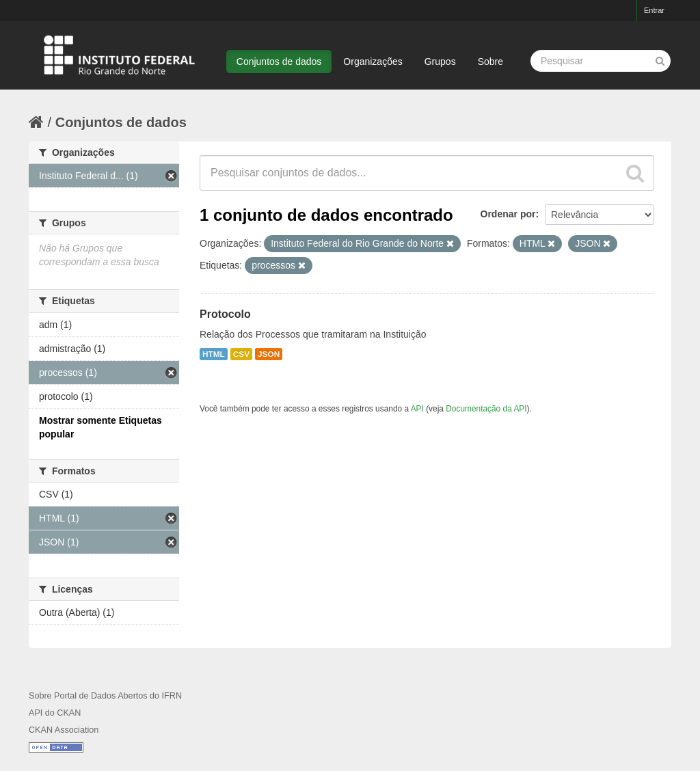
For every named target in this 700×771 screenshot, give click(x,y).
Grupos (440, 62)
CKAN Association (64, 730)
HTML (214, 354)
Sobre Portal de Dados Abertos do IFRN (105, 696)
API (417, 409)
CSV (241, 354)
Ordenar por (508, 214)
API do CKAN (55, 713)
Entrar (654, 10)
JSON (269, 354)
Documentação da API (486, 409)
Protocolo (225, 314)
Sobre (490, 62)
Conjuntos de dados (279, 62)
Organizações (373, 62)
